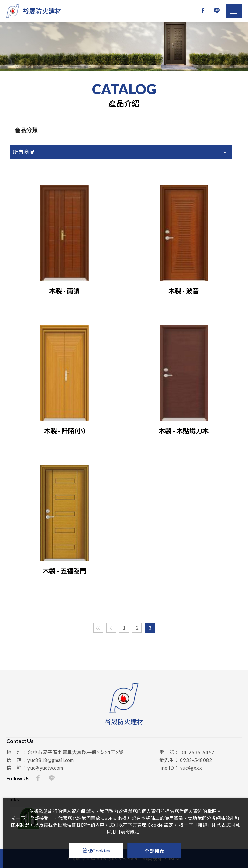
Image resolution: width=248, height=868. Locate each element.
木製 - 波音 (184, 291)
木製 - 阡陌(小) (65, 431)
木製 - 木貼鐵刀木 (184, 431)
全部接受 (154, 851)
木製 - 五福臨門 (64, 571)
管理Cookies (96, 851)
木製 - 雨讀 (64, 291)
